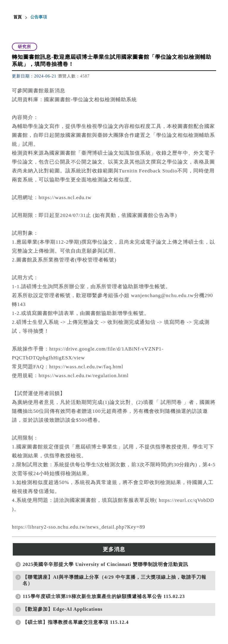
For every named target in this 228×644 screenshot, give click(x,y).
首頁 (18, 17)
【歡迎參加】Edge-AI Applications (62, 609)
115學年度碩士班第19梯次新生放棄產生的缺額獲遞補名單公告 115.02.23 (104, 596)
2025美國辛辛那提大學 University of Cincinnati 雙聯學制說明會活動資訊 (105, 564)
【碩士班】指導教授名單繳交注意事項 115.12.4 (76, 622)
